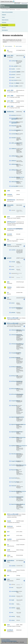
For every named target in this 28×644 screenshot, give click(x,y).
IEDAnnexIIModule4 (12, 514)
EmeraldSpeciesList (14, 130)
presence (13, 75)
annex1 (13, 303)
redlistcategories (14, 182)
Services (4, 28)
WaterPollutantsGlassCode (14, 497)
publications (11, 561)
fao (8, 239)
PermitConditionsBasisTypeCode (14, 465)
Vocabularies (5, 25)
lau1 (8, 532)
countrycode (14, 61)
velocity (13, 616)
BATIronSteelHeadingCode (14, 394)
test (8, 575)
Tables (3, 17)
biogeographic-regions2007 (14, 119)
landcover (10, 526)
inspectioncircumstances (14, 308)
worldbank (10, 630)
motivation (14, 138)
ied (8, 298)
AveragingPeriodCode (14, 353)
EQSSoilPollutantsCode (14, 432)
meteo (13, 604)
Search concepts (19, 46)
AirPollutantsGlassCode (14, 335)
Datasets (4, 15)
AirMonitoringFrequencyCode (14, 330)
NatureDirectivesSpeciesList (14, 177)
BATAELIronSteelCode (14, 367)
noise (9, 555)
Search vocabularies (8, 46)
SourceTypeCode (14, 482)
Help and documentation (7, 12)
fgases (9, 245)
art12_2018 (10, 90)
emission (13, 596)
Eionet (7, 10)
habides (9, 287)
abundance (14, 115)
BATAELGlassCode (14, 358)
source (13, 269)
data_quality (14, 66)
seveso (9, 570)
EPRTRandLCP (11, 222)
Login (17, 3)
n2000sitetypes (14, 164)
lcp (8, 545)
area (12, 587)
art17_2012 (10, 101)
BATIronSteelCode (14, 389)
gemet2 (9, 258)
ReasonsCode (14, 470)
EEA (8, 1)
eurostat (9, 234)
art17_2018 (10, 106)
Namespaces (5, 30)
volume (13, 620)
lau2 (8, 535)
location (13, 69)
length (13, 600)
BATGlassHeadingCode (14, 381)
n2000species (14, 170)
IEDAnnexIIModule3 (12, 323)
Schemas (4, 22)
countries (13, 250)
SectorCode (14, 478)
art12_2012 (10, 56)
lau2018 (9, 539)
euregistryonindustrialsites (12, 229)
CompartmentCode (14, 401)
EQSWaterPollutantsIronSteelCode (14, 446)
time (12, 613)
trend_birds (14, 80)
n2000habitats (14, 156)
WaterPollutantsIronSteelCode (14, 504)
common (10, 194)
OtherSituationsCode (14, 454)
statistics (13, 608)
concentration (14, 591)
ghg (8, 282)
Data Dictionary (12, 10)
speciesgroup (14, 186)
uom (8, 579)
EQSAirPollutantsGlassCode (14, 417)
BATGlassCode (14, 376)
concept (13, 262)
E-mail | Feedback (6, 640)
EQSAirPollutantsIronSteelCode (14, 424)
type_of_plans (14, 86)
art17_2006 (10, 96)
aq (8, 50)
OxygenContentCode (14, 461)
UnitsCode (14, 486)
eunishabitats (14, 134)
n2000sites (14, 161)
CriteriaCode (14, 406)
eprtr (8, 217)
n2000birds (14, 149)
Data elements (5, 20)
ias (8, 292)
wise (8, 625)
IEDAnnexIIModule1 (12, 318)
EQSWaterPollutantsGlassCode (14, 437)
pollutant (13, 312)
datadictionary (11, 200)
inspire (9, 521)
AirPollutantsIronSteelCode (14, 344)
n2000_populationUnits (14, 143)
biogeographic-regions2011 (14, 122)
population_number (14, 72)
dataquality (14, 126)
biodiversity (10, 112)
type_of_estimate (14, 83)
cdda (8, 191)
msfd (9, 550)
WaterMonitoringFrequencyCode (14, 491)
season (13, 77)
